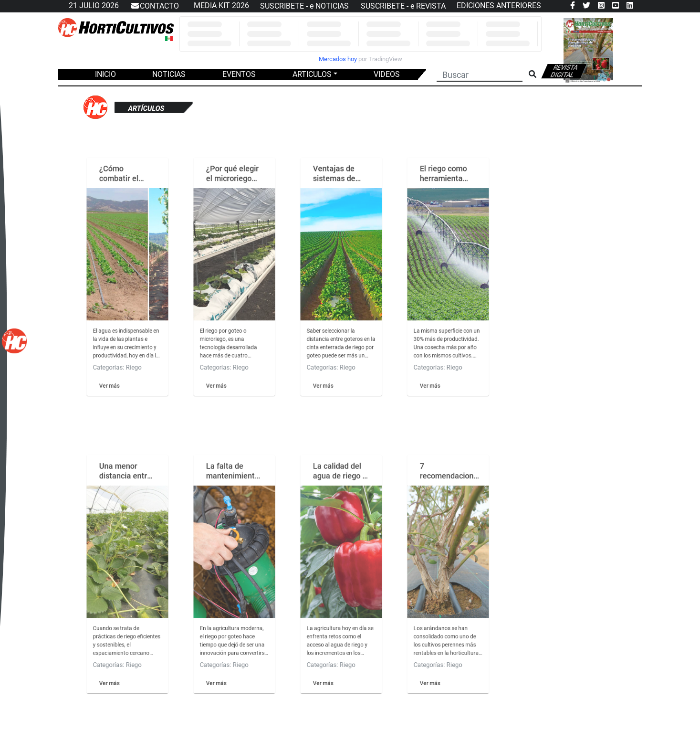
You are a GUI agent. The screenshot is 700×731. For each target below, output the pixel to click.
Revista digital (564, 71)
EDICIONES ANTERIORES (499, 5)
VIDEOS (387, 74)
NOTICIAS (169, 74)
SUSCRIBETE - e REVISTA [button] (403, 6)
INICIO (105, 74)
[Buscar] (480, 74)
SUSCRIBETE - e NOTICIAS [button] (304, 6)
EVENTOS (239, 74)
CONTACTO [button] (155, 6)
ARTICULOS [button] (312, 74)
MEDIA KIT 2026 (221, 5)
